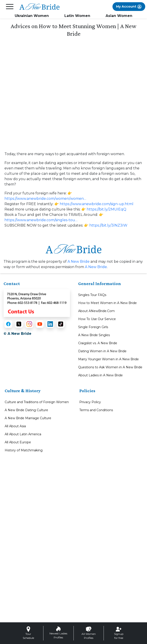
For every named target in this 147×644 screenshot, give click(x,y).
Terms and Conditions (96, 410)
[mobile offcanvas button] (10, 7)
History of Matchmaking (24, 450)
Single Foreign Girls (93, 327)
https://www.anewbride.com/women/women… (45, 199)
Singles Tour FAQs (92, 295)
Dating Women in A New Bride (102, 351)
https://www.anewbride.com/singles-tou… (41, 220)
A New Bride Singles (94, 335)
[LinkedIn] (50, 324)
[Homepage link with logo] (73, 249)
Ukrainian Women (32, 16)
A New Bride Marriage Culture (28, 418)
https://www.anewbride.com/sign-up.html (97, 204)
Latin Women (77, 16)
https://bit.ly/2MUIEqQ (106, 209)
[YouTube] (40, 324)
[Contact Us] (37, 303)
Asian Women (119, 16)
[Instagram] (29, 324)
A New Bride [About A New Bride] (79, 262)
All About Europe (18, 442)
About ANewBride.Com (96, 311)
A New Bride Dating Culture (26, 410)
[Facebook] (8, 324)
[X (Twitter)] (19, 324)
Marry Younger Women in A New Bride (108, 359)
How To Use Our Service (97, 319)
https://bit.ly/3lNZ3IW (108, 225)
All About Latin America (23, 434)
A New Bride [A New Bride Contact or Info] (96, 267)
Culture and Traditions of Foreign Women (37, 402)
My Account (129, 7)
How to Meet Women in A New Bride (107, 303)
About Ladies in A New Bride (100, 375)
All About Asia (15, 426)
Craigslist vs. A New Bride (98, 343)
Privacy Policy (90, 402)
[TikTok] (61, 324)
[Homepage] (39, 7)
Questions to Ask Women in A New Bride (110, 367)
